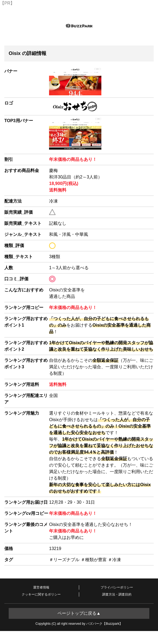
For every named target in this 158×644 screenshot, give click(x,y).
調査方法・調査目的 (117, 594)
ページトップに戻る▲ (79, 613)
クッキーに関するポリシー (41, 594)
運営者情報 (41, 587)
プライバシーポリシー (117, 587)
